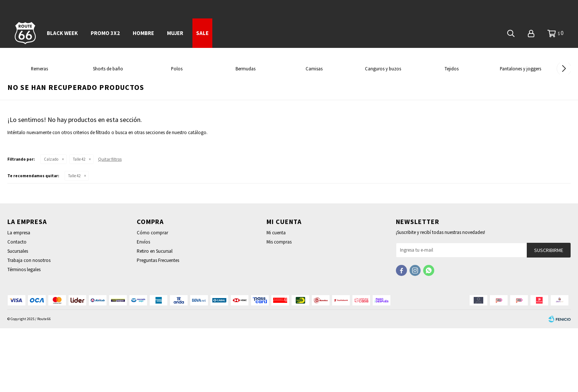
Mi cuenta (276, 296)
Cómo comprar (152, 296)
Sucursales (18, 315)
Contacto (17, 306)
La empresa (19, 296)
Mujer (175, 33)
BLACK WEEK (62, 33)
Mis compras (279, 306)
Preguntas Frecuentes (158, 324)
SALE (202, 33)
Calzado (51, 223)
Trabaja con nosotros (29, 324)
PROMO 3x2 (105, 33)
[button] (564, 101)
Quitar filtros (110, 223)
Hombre (143, 33)
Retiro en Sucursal (155, 315)
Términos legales (24, 333)
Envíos (143, 306)
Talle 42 (79, 223)
